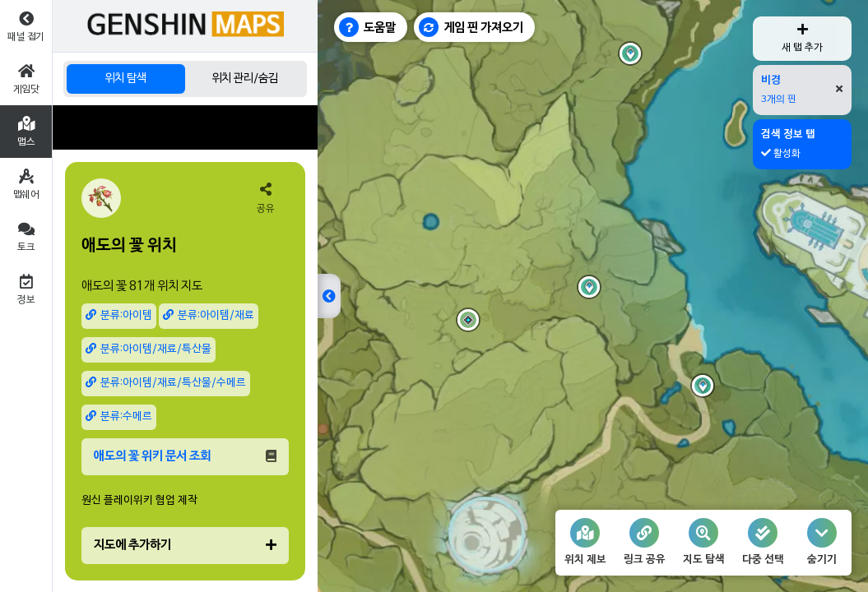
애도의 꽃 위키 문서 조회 (185, 456)
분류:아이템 (119, 315)
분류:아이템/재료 (209, 315)
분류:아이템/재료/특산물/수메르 (166, 383)
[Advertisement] (185, 127)
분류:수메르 (119, 416)
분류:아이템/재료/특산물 (149, 349)
